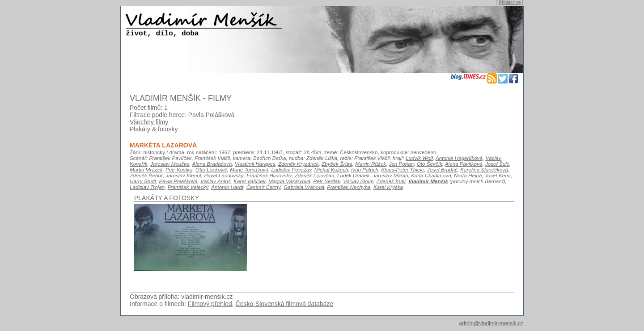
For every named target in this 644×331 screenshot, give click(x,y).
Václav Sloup (358, 181)
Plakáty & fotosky (154, 129)
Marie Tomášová (249, 170)
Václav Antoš (216, 181)
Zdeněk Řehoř (146, 175)
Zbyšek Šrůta (337, 164)
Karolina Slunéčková (484, 170)
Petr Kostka (179, 170)
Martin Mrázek (146, 170)
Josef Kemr (498, 175)
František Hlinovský (269, 175)
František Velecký (188, 187)
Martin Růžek (371, 164)
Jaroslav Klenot (183, 175)
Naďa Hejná (468, 175)
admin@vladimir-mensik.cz (491, 323)
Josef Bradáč (442, 170)
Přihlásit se (510, 2)
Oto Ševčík (430, 164)
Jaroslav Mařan (390, 175)
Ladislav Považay (291, 170)
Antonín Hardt (227, 187)
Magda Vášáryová (289, 181)
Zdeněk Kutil (391, 181)
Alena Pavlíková (464, 164)
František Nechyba (349, 187)
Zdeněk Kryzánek (299, 164)
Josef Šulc (497, 164)
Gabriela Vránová (304, 187)
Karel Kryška (388, 187)
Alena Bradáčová (212, 164)
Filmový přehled (210, 304)
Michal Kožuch (331, 170)
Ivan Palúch (365, 170)
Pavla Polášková (178, 181)
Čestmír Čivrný (264, 187)
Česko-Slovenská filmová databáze (285, 304)
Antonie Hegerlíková (459, 158)
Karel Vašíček (249, 181)
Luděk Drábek (354, 175)
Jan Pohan (402, 164)
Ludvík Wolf (419, 158)
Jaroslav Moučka (170, 164)
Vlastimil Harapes (255, 164)
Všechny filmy (149, 122)
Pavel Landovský (224, 175)
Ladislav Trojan (147, 187)
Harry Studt (143, 181)
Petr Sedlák (327, 181)
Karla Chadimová (431, 175)
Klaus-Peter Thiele (402, 170)
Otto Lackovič (211, 170)
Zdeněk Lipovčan (315, 175)
